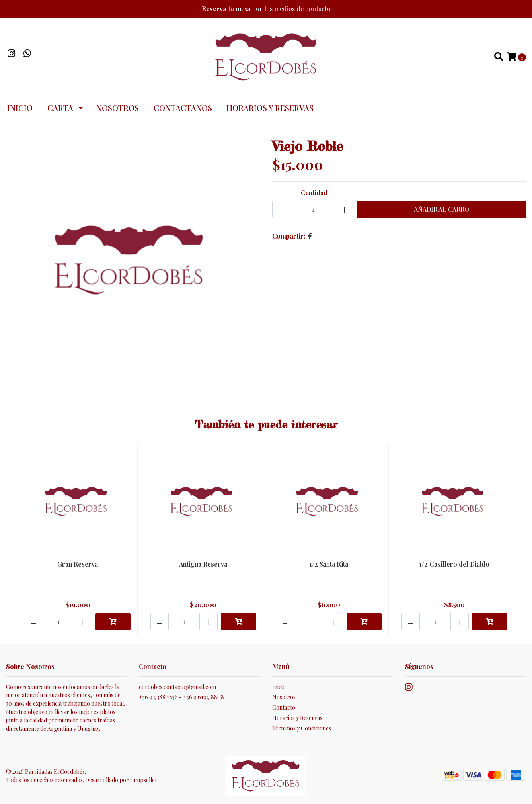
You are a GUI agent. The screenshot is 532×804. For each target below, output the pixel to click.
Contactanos (183, 108)
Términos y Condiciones (302, 728)
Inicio (20, 108)
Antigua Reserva (203, 564)
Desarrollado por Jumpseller (121, 780)
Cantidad (314, 193)
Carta (60, 108)
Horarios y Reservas (270, 108)
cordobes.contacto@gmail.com (177, 687)
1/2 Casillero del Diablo (454, 564)
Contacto (284, 707)
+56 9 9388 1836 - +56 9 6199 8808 (181, 697)
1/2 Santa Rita (329, 564)
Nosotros (118, 108)
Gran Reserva (78, 564)
